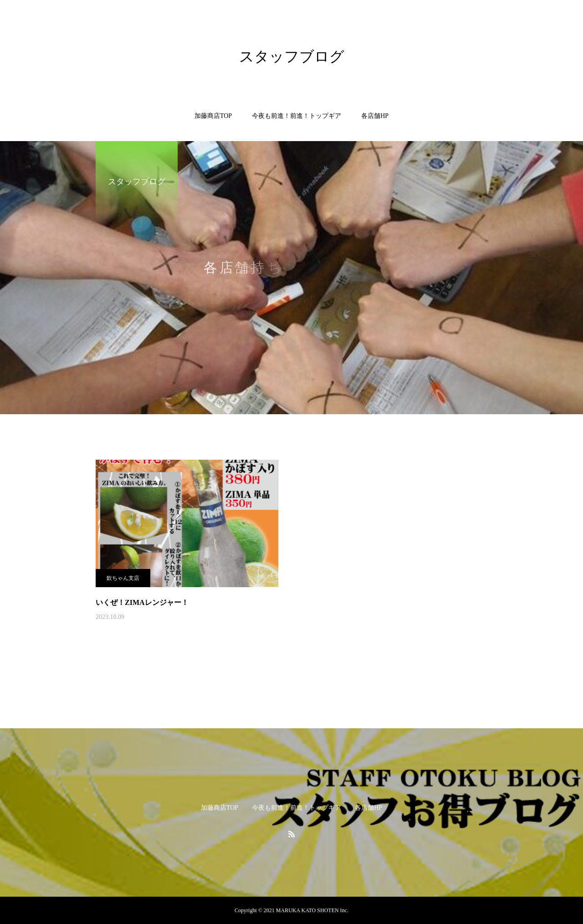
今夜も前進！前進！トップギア (297, 116)
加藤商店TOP (213, 116)
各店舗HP (375, 116)
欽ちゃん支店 (123, 578)
